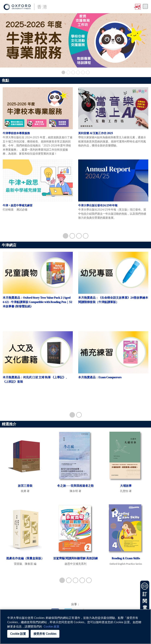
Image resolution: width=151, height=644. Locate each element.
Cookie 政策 (52, 626)
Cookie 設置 (18, 634)
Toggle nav (145, 7)
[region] (75, 627)
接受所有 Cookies (45, 634)
